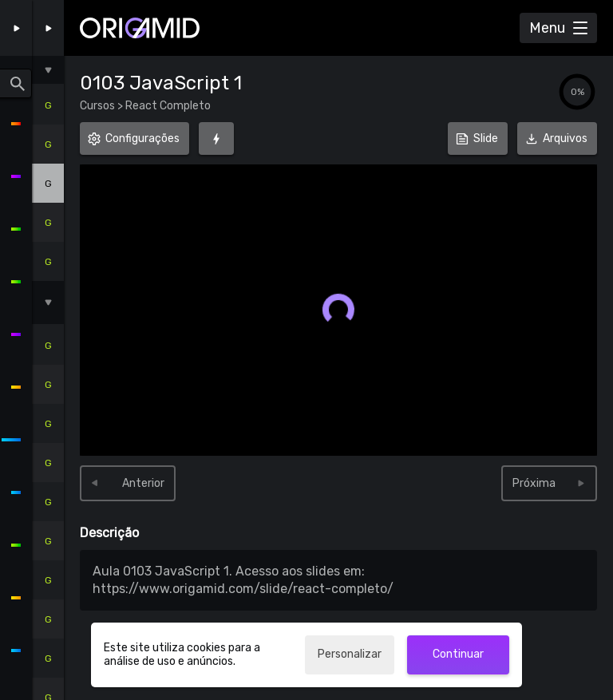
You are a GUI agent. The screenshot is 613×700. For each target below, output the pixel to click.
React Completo (167, 106)
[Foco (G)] (216, 138)
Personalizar (350, 654)
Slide (486, 138)
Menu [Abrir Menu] (547, 28)
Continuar (458, 654)
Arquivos (557, 134)
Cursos (99, 106)
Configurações (142, 138)
